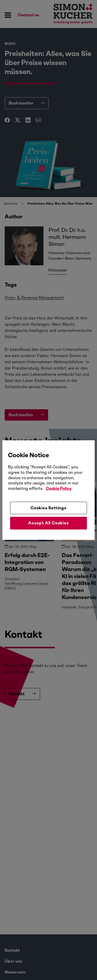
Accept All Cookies (48, 523)
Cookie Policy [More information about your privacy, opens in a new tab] (59, 488)
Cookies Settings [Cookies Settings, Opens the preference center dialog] (48, 508)
